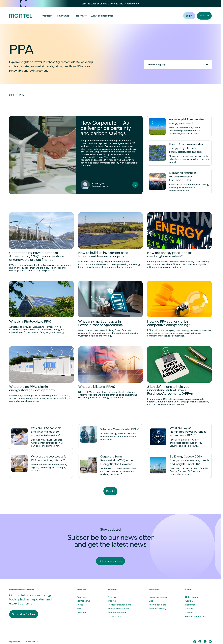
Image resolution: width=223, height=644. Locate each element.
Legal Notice (15, 642)
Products (47, 16)
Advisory (81, 613)
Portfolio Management (119, 605)
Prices (80, 605)
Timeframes (64, 16)
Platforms (81, 16)
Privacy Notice (31, 642)
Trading (112, 601)
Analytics (81, 597)
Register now (132, 4)
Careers (189, 609)
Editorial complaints (195, 616)
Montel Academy (157, 609)
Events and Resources (103, 16)
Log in (189, 16)
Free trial (204, 16)
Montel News (83, 601)
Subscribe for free (110, 561)
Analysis (112, 597)
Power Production (117, 613)
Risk (79, 609)
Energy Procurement (119, 609)
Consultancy (114, 616)
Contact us (191, 613)
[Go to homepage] (21, 16)
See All (110, 491)
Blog (11, 95)
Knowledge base (157, 605)
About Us (190, 601)
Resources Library (158, 597)
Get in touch (191, 597)
